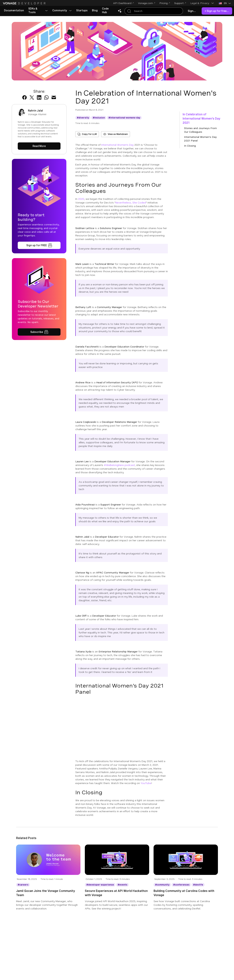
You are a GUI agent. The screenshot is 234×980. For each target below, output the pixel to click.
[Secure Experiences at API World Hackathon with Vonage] (117, 900)
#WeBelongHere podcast (119, 465)
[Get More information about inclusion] (99, 118)
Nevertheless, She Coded (131, 203)
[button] (202, 3)
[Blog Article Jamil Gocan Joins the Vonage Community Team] (48, 863)
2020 (81, 199)
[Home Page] (25, 3)
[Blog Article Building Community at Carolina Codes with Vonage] (186, 863)
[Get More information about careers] (23, 885)
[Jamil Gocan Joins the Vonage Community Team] (48, 900)
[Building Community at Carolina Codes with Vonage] (186, 900)
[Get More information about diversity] (83, 118)
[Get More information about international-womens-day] (124, 118)
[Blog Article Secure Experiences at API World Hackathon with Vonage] (117, 863)
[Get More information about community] (162, 885)
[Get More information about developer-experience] (100, 885)
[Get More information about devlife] (198, 885)
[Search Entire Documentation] (154, 11)
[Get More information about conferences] (181, 885)
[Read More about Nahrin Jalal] (39, 146)
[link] (14, 11)
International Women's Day (117, 145)
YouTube (146, 783)
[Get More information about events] (122, 885)
